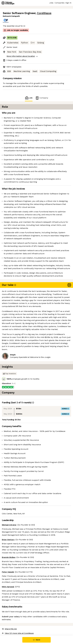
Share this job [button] (9, 629)
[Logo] (8, 3)
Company (42, 98)
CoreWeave (44, 13)
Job (29, 98)
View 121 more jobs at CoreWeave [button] (18, 633)
